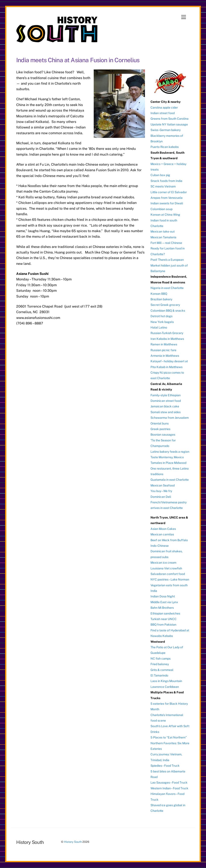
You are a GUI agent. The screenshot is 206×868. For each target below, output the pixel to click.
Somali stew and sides (166, 412)
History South (73, 842)
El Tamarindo (159, 675)
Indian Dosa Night (163, 596)
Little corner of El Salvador (169, 192)
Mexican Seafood (163, 485)
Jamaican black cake (165, 406)
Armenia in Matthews (165, 356)
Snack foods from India (166, 181)
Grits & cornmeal (162, 670)
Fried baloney (160, 664)
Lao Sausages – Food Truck (169, 783)
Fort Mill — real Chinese (166, 243)
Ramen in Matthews (164, 344)
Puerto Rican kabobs (165, 147)
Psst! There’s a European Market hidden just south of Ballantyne (169, 265)
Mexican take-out (163, 231)
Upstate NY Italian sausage (169, 124)
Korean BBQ (159, 294)
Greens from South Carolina (169, 119)
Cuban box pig (160, 175)
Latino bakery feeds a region (170, 452)
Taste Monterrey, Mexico (167, 457)
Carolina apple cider (164, 108)
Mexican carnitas (162, 534)
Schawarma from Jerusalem (170, 418)
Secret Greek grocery (165, 305)
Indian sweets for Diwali (167, 203)
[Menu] (184, 17)
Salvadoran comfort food (168, 574)
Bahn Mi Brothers (162, 608)
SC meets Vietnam (163, 186)
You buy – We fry (161, 491)
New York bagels (162, 322)
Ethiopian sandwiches (165, 613)
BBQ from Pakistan (163, 625)
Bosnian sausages (163, 435)
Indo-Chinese (160, 546)
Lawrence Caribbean (165, 687)
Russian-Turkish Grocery (167, 333)
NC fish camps (161, 659)
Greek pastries (160, 429)
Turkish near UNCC (164, 619)
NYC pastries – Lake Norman (170, 579)
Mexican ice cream (163, 563)
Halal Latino (159, 327)
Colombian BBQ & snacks (168, 311)
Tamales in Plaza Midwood (168, 463)
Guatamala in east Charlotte (170, 480)
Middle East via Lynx (164, 602)
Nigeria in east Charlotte (167, 288)
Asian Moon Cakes (163, 529)
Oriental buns (160, 423)
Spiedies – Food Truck (165, 766)
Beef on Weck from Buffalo (169, 540)
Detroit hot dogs (161, 316)
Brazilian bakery (161, 299)
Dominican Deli (161, 497)
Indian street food (163, 113)
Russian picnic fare (163, 350)
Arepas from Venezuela (167, 198)
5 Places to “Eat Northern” (169, 737)
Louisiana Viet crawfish (166, 568)
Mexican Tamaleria (163, 237)
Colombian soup (161, 209)
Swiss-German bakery (166, 130)
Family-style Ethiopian (166, 395)
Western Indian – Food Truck (169, 788)
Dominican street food (166, 401)
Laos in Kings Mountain (166, 681)
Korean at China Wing (165, 215)
